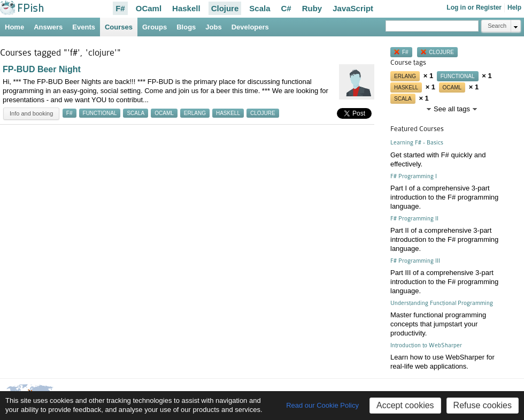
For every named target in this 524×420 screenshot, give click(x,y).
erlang (195, 113)
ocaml (164, 113)
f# (70, 113)
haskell (228, 113)
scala (136, 113)
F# (120, 8)
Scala (260, 8)
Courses (119, 27)
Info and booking (31, 113)
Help (514, 7)
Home (14, 27)
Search (497, 26)
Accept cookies (405, 405)
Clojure (225, 8)
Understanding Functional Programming (442, 303)
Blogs (186, 27)
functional (100, 113)
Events (84, 27)
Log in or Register (474, 7)
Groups (155, 27)
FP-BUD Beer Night (42, 69)
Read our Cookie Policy (322, 405)
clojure (263, 113)
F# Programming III (415, 261)
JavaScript (353, 8)
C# (286, 8)
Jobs (213, 27)
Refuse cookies (483, 405)
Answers (48, 27)
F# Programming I (414, 176)
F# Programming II (414, 219)
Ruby (312, 8)
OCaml (149, 8)
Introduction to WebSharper (426, 345)
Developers (250, 27)
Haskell (186, 8)
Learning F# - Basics (417, 143)
